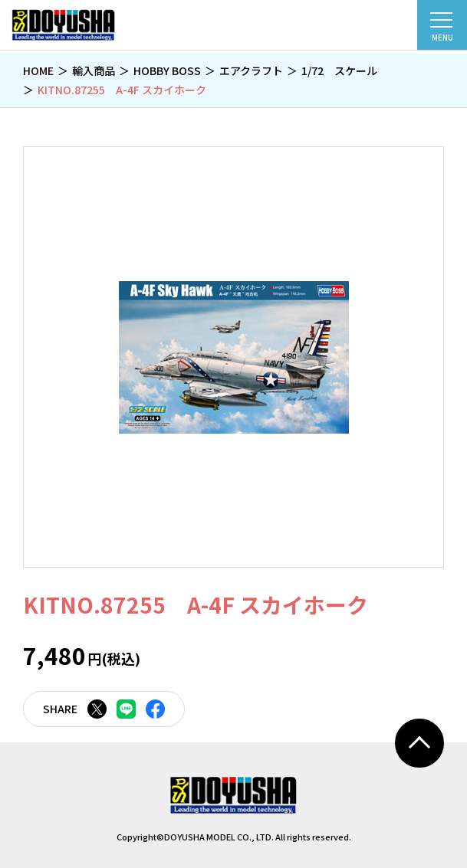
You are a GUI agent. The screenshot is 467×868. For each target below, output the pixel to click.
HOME (38, 70)
